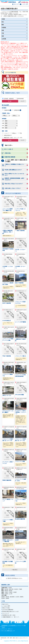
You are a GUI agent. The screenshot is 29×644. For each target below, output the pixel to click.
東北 (3, 22)
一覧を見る (14, 570)
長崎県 (7, 598)
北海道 (3, 19)
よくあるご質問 (25, 4)
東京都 (6, 589)
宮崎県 (21, 597)
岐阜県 (11, 591)
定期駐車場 (17, 110)
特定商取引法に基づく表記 (9, 615)
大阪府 (6, 592)
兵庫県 (11, 592)
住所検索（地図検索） (9, 99)
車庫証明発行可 (8, 135)
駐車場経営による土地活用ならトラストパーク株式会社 (14, 626)
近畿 (3, 30)
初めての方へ (17, 4)
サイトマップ (6, 613)
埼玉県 (16, 589)
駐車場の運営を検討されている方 (10, 611)
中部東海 (4, 28)
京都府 (15, 592)
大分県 (17, 597)
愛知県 (6, 591)
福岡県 (3, 597)
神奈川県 (11, 589)
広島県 (6, 594)
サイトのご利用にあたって (8, 631)
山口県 (11, 594)
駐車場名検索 (20, 99)
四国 (3, 36)
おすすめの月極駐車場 (8, 610)
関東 (3, 25)
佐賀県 (3, 598)
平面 (21, 133)
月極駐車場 (7, 110)
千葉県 (20, 589)
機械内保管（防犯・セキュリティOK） (13, 138)
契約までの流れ (6, 608)
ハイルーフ (7, 133)
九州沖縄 (4, 39)
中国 (3, 33)
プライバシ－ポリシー (7, 629)
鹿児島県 (12, 597)
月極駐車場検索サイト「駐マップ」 (11, 617)
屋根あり (14, 133)
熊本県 (7, 597)
